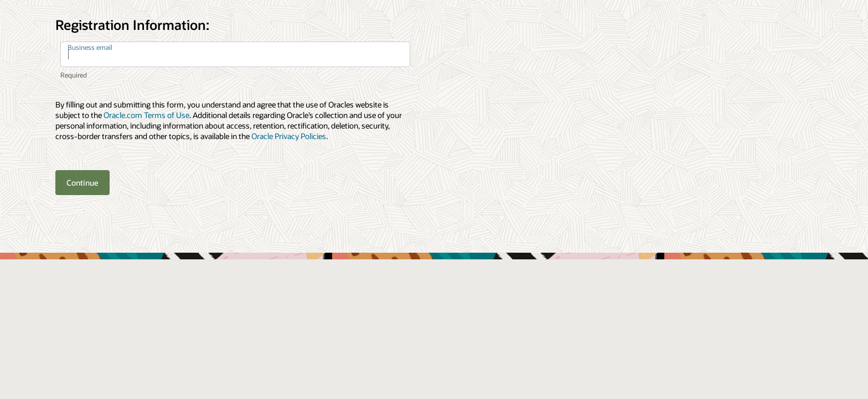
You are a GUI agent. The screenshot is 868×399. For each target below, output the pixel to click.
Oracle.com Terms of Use (146, 115)
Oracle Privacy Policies (289, 136)
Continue (82, 183)
